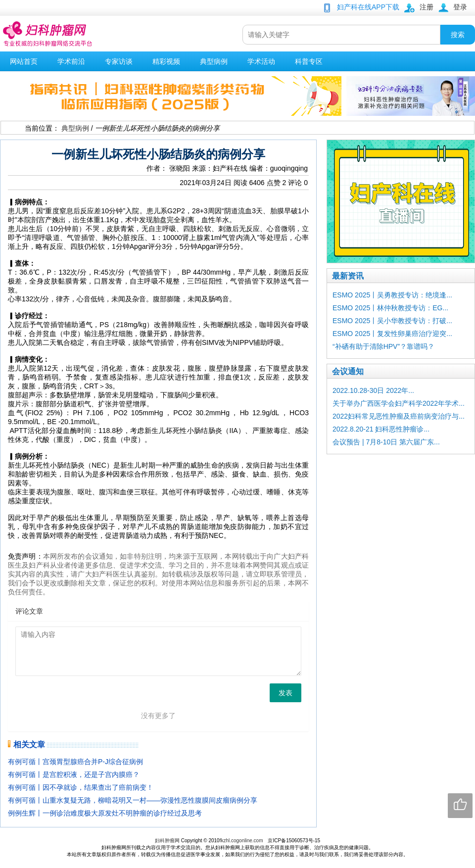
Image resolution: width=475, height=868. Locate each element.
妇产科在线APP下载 (368, 7)
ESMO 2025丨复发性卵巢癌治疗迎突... (392, 334)
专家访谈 (119, 61)
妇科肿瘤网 (167, 841)
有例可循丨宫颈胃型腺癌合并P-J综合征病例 (75, 762)
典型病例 (214, 61)
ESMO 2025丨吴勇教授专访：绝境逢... (392, 295)
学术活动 (261, 61)
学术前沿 (71, 61)
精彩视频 (166, 61)
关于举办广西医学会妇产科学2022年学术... (399, 403)
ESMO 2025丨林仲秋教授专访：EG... (390, 308)
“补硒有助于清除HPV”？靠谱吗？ (383, 346)
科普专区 (309, 61)
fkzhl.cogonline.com (241, 841)
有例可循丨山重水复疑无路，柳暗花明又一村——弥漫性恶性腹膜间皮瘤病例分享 (133, 800)
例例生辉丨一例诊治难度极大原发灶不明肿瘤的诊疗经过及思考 (105, 813)
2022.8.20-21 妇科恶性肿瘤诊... (381, 429)
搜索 (458, 35)
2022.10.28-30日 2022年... (373, 390)
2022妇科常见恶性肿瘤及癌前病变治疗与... (399, 416)
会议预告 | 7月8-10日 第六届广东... (386, 442)
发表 (285, 693)
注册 (427, 7)
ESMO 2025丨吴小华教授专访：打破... (392, 321)
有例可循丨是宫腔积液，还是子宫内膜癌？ (74, 774)
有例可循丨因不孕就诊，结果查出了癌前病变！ (81, 787)
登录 (460, 7)
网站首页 (24, 61)
